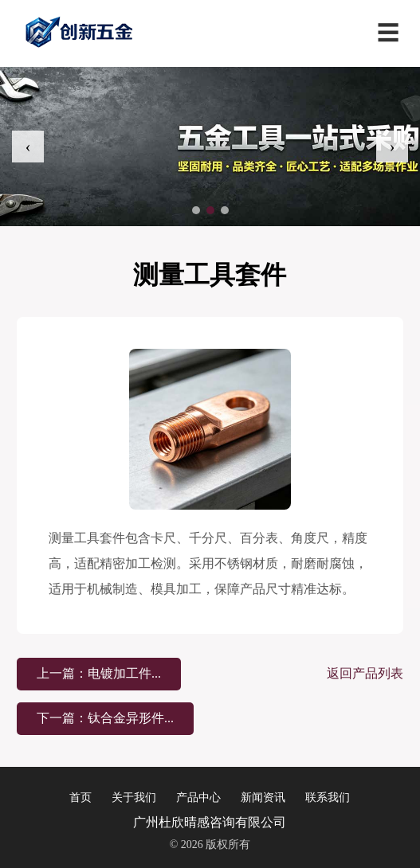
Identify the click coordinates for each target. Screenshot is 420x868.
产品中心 (198, 798)
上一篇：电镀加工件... (99, 673)
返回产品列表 (365, 673)
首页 (80, 798)
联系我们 (328, 798)
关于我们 (134, 798)
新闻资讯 (263, 798)
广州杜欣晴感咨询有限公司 (210, 822)
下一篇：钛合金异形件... (105, 718)
